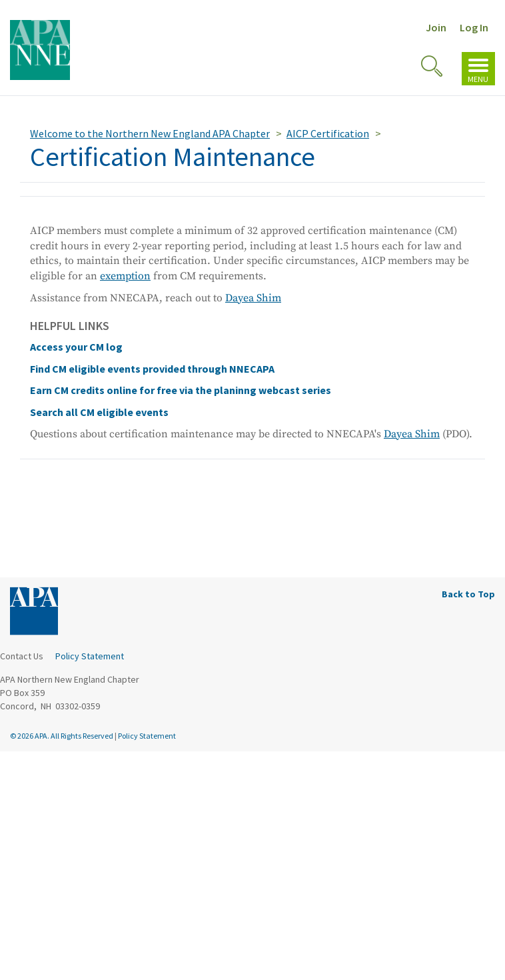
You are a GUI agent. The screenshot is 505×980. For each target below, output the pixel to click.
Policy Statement (90, 656)
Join (436, 27)
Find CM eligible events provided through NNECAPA (152, 369)
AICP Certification (328, 133)
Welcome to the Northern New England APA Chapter (150, 133)
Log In (474, 27)
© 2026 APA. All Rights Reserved (62, 736)
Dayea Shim (253, 298)
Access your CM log (76, 347)
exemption (125, 276)
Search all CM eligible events (99, 412)
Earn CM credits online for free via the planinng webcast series (181, 390)
